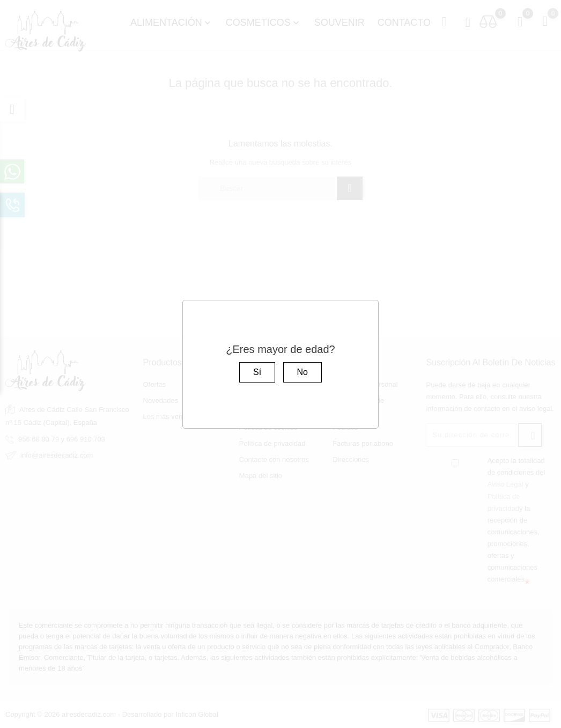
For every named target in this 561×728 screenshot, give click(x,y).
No (302, 372)
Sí (257, 372)
